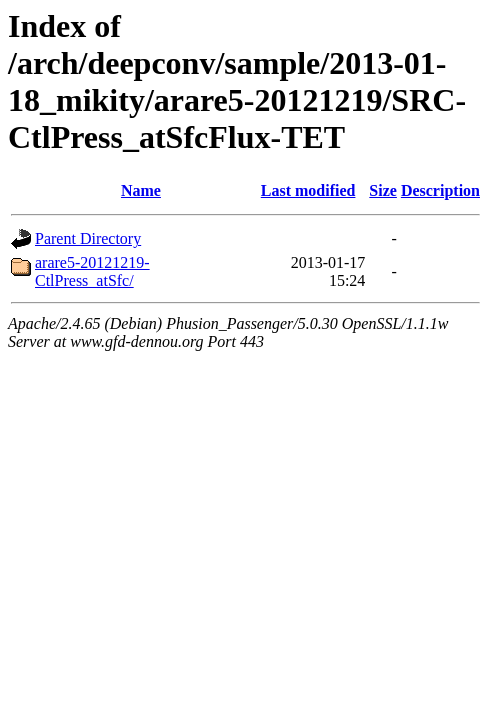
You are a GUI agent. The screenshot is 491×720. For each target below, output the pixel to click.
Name (141, 190)
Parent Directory (88, 238)
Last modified (308, 190)
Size (383, 190)
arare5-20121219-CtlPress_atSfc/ (92, 271)
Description (440, 190)
